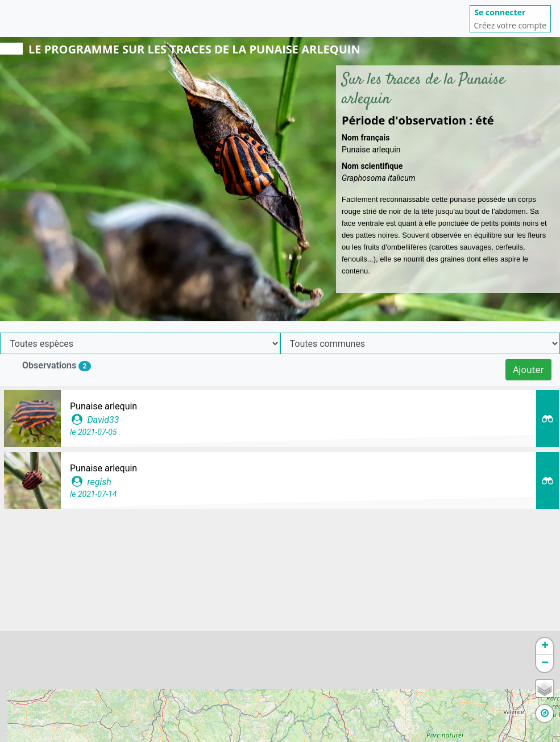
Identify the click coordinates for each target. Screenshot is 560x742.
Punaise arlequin (103, 406)
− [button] (545, 664)
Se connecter (500, 12)
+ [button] (545, 646)
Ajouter (528, 370)
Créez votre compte (510, 25)
